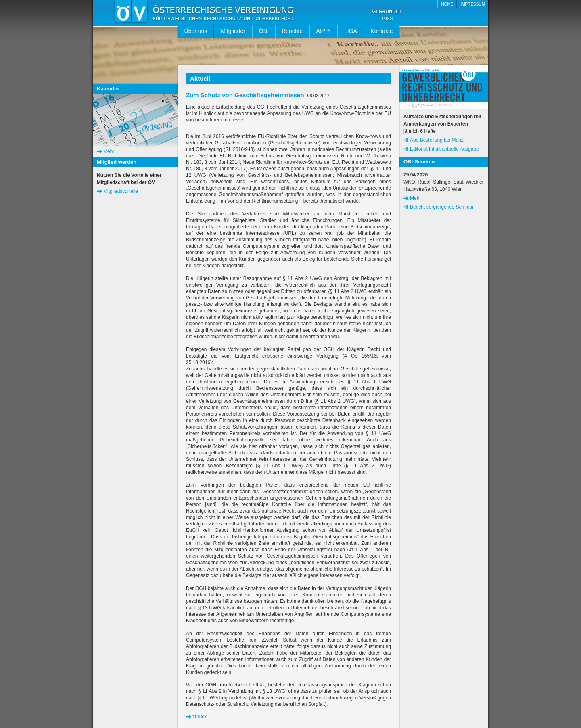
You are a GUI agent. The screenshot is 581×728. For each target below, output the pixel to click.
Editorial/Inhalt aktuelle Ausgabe (444, 149)
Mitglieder (233, 31)
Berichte (292, 31)
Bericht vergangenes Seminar (442, 207)
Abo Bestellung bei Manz (437, 140)
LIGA (351, 31)
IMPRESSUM (473, 4)
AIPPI (324, 31)
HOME (447, 4)
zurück (200, 717)
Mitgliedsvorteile (121, 191)
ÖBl (264, 31)
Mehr (109, 151)
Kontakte (381, 31)
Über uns (196, 31)
